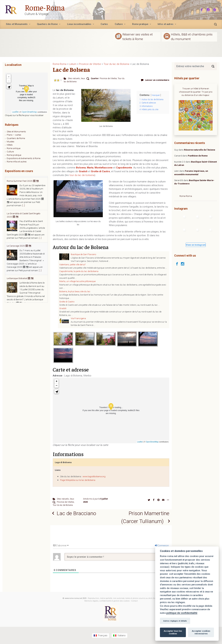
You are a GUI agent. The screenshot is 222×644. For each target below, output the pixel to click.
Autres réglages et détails (175, 621)
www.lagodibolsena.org (94, 476)
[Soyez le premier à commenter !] (117, 557)
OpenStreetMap (152, 442)
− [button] (57, 386)
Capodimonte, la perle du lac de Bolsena (79, 271)
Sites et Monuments (16, 131)
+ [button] (57, 381)
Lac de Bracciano (76, 513)
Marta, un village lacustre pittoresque (77, 281)
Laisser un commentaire (157, 80)
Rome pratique (14, 155)
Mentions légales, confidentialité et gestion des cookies (107, 601)
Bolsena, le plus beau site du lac (75, 291)
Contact (134, 601)
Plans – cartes (14, 135)
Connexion (162, 546)
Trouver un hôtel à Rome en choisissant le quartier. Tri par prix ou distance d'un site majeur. (196, 92)
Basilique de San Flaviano (83, 254)
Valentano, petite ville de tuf (72, 264)
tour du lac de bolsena (82, 175)
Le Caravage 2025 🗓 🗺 (19, 274)
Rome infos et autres (17, 162)
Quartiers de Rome (16, 138)
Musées (11, 142)
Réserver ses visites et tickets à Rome (138, 37)
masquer (156, 95)
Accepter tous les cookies (173, 632)
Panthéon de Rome (198, 156)
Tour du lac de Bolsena (63, 505)
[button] (56, 392)
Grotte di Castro (67, 302)
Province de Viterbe (108, 78)
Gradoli (63, 308)
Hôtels (10, 145)
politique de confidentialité (182, 613)
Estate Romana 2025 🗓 (19, 180)
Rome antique (14, 148)
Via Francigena (78, 318)
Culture (10, 152)
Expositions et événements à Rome (24, 158)
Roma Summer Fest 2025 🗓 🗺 (23, 209)
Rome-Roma (45, 7)
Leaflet (140, 442)
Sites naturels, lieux (76, 78)
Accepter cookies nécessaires (201, 632)
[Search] (213, 66)
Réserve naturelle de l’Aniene (200, 150)
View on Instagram (196, 245)
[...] (40, 201)
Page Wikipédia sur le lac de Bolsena (78, 480)
